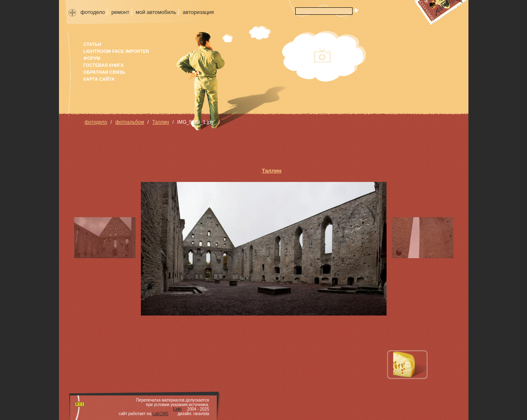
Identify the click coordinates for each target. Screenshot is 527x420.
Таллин (161, 122)
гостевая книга (104, 65)
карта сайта (99, 79)
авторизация (198, 12)
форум (92, 58)
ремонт (120, 12)
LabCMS (160, 414)
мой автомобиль (156, 12)
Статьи (93, 44)
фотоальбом (130, 122)
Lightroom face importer (116, 51)
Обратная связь (104, 72)
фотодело (93, 12)
